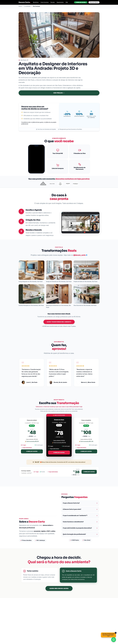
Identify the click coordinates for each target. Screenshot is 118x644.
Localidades (27, 6)
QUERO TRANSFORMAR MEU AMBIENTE (59, 322)
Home (20, 6)
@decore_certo (80, 255)
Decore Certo (24, 2)
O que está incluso (26, 448)
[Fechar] (116, 633)
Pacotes (53, 2)
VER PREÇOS (59, 93)
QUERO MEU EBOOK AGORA (59, 588)
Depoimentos (60, 2)
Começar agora (81, 2)
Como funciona (45, 2)
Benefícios (36, 2)
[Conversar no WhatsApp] (114, 640)
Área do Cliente (94, 2)
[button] (31, 270)
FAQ (67, 2)
